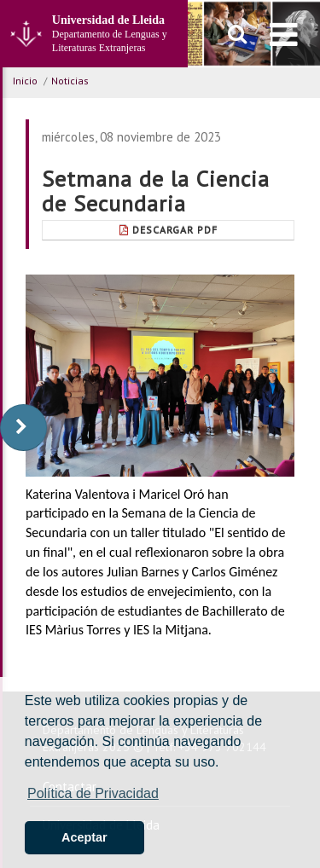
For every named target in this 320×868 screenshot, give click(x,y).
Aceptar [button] (84, 837)
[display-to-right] (23, 428)
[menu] (284, 34)
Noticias (70, 81)
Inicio (25, 81)
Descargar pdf (169, 230)
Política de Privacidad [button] (93, 793)
